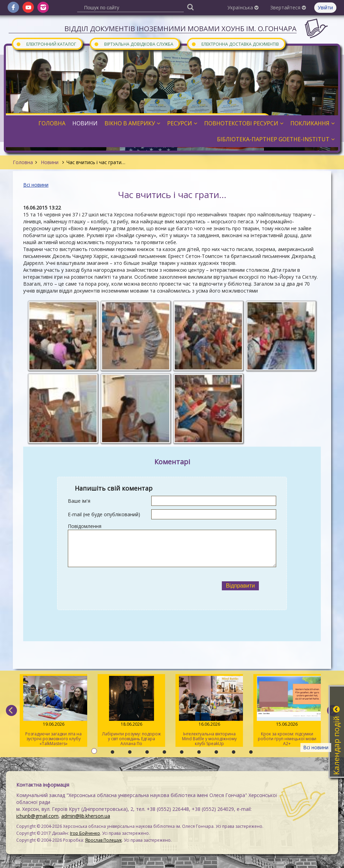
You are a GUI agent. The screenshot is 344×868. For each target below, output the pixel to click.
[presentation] (136, 586)
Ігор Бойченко (85, 833)
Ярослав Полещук (103, 840)
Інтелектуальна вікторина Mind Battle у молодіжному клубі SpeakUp (209, 711)
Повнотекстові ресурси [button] (244, 123)
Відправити (241, 586)
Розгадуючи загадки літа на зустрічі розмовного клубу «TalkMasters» (53, 711)
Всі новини (36, 185)
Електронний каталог (46, 44)
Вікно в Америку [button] (132, 123)
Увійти (325, 7)
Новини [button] (85, 123)
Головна (23, 162)
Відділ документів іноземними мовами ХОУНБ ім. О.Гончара (180, 29)
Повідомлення (85, 526)
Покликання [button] (313, 123)
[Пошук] (190, 7)
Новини (50, 162)
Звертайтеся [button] (288, 7)
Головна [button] (52, 123)
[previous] (11, 710)
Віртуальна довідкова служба (134, 44)
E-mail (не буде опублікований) (104, 514)
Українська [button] (243, 7)
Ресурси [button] (182, 123)
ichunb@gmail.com (37, 816)
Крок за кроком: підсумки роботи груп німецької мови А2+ (287, 711)
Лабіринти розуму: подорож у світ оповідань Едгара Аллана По (131, 711)
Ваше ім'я (79, 501)
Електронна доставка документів (235, 44)
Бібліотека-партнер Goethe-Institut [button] (276, 139)
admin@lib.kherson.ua (86, 816)
